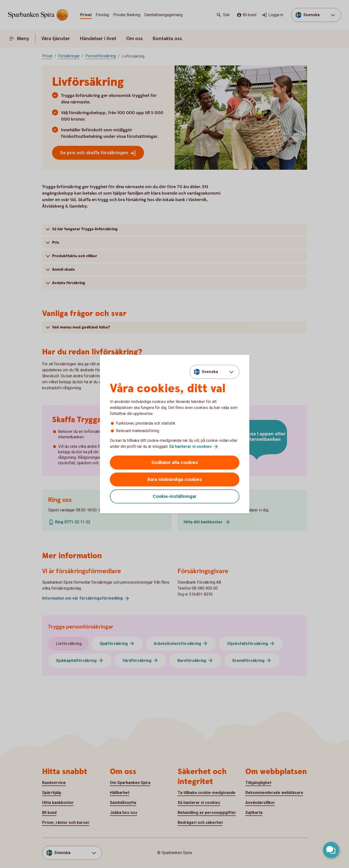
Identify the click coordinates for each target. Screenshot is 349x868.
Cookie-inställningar (175, 496)
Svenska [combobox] (210, 372)
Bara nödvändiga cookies (175, 479)
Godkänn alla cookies (175, 462)
